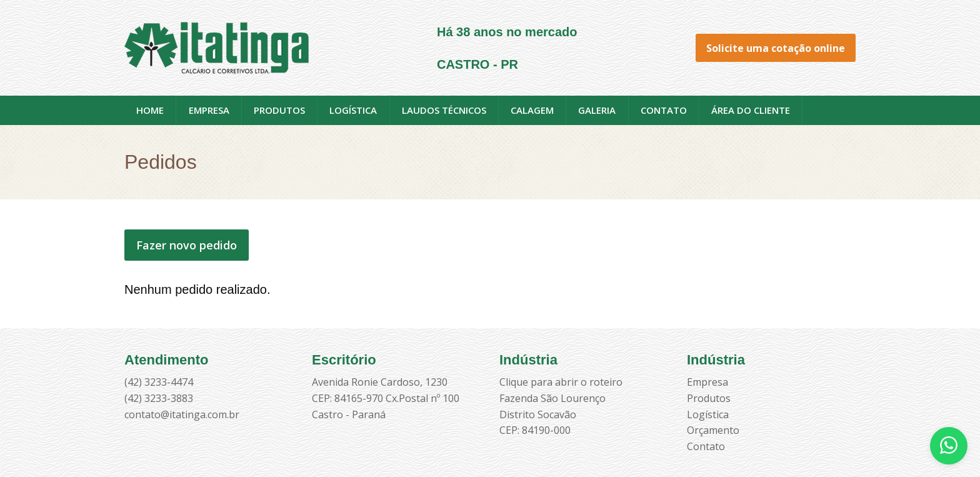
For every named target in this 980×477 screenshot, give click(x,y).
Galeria (597, 110)
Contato (664, 110)
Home (150, 110)
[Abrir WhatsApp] (949, 446)
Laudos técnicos (444, 110)
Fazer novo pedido (187, 245)
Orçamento (713, 430)
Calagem (532, 110)
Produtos (279, 110)
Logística (353, 110)
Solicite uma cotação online (776, 48)
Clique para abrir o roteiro (561, 382)
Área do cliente (751, 110)
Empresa (209, 110)
